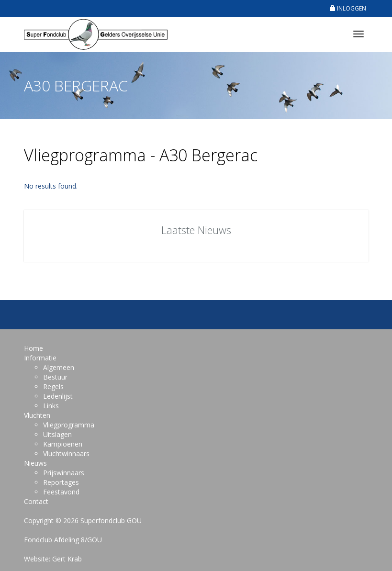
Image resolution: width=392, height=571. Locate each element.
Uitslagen (57, 434)
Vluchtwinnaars (66, 453)
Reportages (61, 482)
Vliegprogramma (69, 425)
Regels (53, 386)
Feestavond (61, 492)
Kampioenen (63, 444)
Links (51, 406)
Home (34, 348)
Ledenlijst (58, 396)
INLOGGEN (348, 8)
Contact (36, 501)
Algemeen (59, 367)
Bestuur (55, 377)
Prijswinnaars (64, 473)
